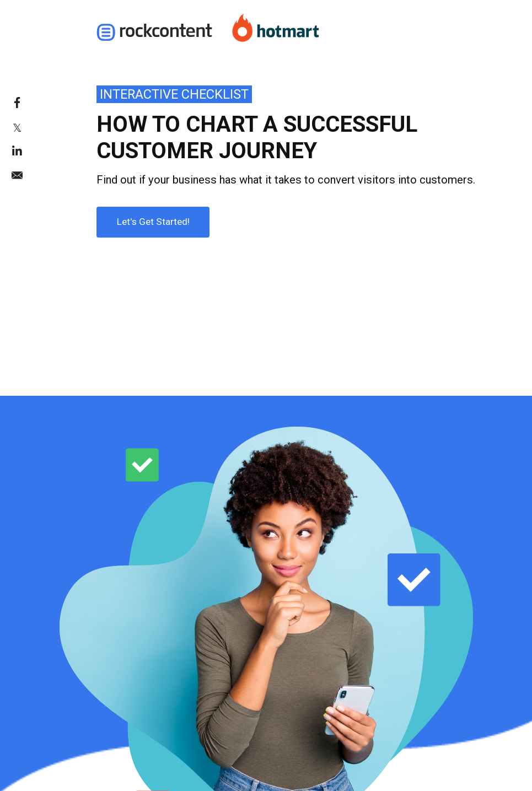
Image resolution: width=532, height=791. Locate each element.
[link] (41, 103)
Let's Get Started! (143, 217)
